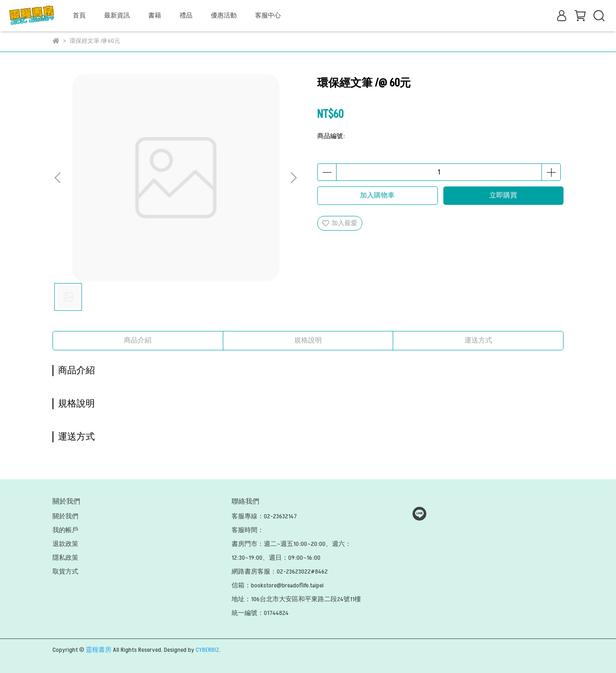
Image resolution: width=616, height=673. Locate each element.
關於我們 (65, 516)
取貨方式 (65, 571)
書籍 (155, 15)
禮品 (186, 15)
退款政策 (65, 544)
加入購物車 (377, 195)
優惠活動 (224, 15)
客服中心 (268, 15)
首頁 (79, 15)
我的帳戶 (65, 530)
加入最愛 (340, 223)
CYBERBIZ (207, 650)
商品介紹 (138, 340)
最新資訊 (117, 15)
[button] (293, 178)
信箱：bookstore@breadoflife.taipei (278, 585)
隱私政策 (65, 558)
